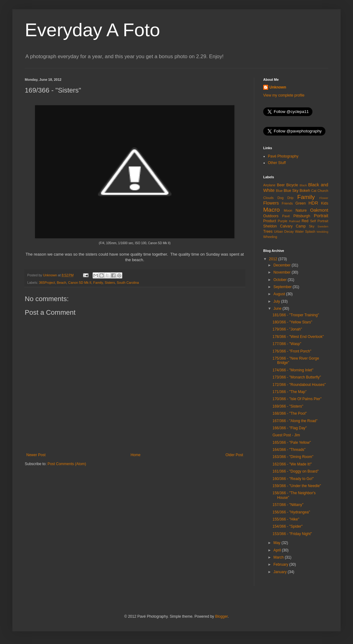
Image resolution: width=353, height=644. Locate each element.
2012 (274, 259)
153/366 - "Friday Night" (292, 534)
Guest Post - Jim (286, 435)
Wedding (322, 232)
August (280, 294)
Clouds (268, 198)
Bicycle (292, 185)
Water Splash (305, 231)
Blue (279, 191)
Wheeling (270, 237)
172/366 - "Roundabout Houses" (299, 385)
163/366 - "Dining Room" (293, 457)
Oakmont (319, 210)
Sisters (110, 283)
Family (98, 283)
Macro (271, 210)
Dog (281, 198)
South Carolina (128, 283)
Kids (325, 203)
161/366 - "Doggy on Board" (296, 471)
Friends (287, 203)
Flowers (271, 203)
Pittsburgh (302, 216)
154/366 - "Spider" (288, 526)
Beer (281, 185)
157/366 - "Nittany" (288, 505)
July (277, 301)
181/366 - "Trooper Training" (296, 315)
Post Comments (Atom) (67, 464)
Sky (312, 226)
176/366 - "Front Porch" (292, 351)
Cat (314, 191)
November (283, 272)
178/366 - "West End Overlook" (298, 337)
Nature (301, 210)
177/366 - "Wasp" (287, 344)
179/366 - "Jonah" (287, 329)
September (283, 287)
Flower (324, 198)
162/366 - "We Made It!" (292, 464)
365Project (47, 283)
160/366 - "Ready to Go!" (293, 479)
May (277, 543)
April (278, 550)
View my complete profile (284, 95)
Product (270, 221)
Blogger (222, 616)
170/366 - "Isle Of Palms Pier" (297, 399)
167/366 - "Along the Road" (295, 421)
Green (301, 203)
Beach (61, 283)
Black (303, 185)
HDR (313, 203)
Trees (268, 231)
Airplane (269, 185)
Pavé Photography (283, 156)
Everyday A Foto (92, 30)
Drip (290, 198)
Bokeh (305, 191)
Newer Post (36, 455)
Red (305, 221)
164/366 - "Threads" (289, 450)
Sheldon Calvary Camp (284, 226)
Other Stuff (277, 163)
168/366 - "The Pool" (290, 413)
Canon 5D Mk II (80, 283)
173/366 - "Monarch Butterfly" (297, 377)
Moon (288, 210)
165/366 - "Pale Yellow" (292, 443)
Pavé (286, 216)
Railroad (294, 221)
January (281, 572)
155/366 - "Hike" (286, 519)
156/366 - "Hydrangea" (291, 512)
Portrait (321, 216)
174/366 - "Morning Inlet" (293, 370)
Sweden (323, 226)
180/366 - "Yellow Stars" (292, 322)
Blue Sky (291, 191)
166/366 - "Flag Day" (290, 428)
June (278, 309)
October (281, 280)
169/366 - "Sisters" (288, 406)
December (283, 265)
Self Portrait (319, 221)
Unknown (278, 87)
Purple (283, 221)
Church (323, 191)
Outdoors (271, 216)
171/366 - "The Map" (290, 392)
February (281, 564)
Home (136, 455)
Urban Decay (284, 231)
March (279, 557)
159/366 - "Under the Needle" (297, 486)
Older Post (234, 455)
